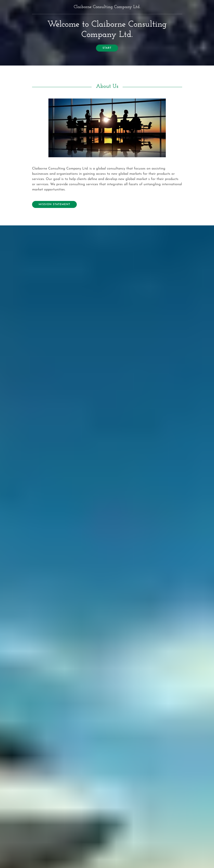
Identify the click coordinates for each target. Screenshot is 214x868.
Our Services (107, 453)
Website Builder (133, 859)
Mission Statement (54, 204)
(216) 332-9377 (107, 822)
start (107, 48)
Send (107, 763)
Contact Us (48, 650)
